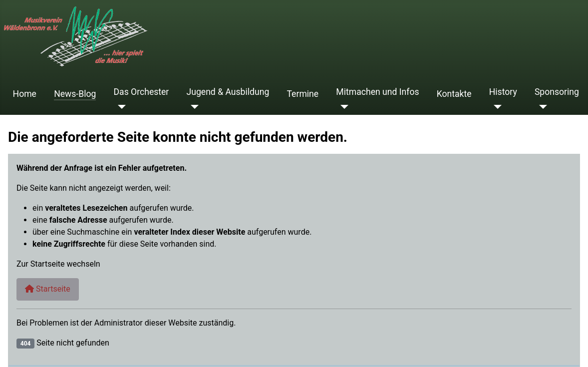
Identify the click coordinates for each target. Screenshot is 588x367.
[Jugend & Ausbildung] (193, 107)
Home (25, 94)
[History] (495, 107)
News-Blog (75, 94)
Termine (302, 94)
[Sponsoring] (541, 107)
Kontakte (454, 94)
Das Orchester (142, 92)
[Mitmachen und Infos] (342, 107)
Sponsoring (557, 92)
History (503, 92)
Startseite (48, 289)
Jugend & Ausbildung (228, 92)
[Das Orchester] (120, 107)
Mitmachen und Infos (377, 92)
